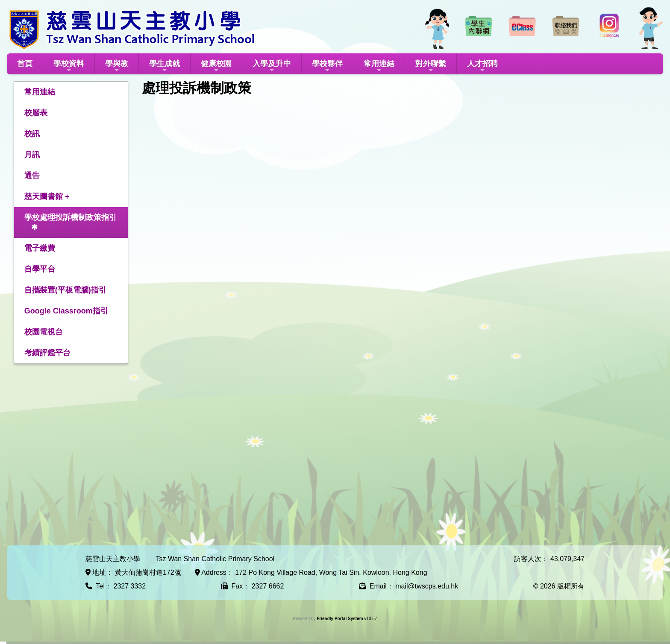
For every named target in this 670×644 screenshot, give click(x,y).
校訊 (32, 134)
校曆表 (36, 113)
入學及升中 (272, 66)
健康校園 (216, 66)
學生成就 (165, 66)
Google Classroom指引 (66, 311)
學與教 (117, 66)
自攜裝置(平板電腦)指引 (65, 290)
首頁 (25, 64)
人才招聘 (482, 66)
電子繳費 (40, 248)
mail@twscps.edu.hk (427, 586)
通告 (32, 176)
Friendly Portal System (340, 619)
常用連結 (379, 66)
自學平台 (40, 269)
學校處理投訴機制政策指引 (71, 217)
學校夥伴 (327, 66)
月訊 (32, 155)
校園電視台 (44, 332)
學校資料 (69, 66)
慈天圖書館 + (47, 196)
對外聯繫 (431, 66)
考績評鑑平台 (47, 353)
